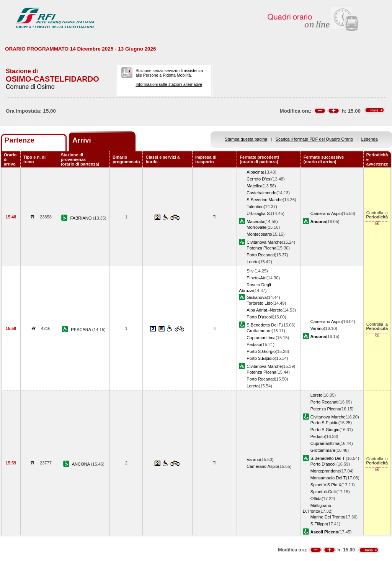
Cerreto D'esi (259, 179)
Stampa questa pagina (246, 139)
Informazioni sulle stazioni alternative (169, 84)
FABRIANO (81, 218)
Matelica (254, 186)
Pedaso (254, 344)
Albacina (255, 172)
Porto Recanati (261, 255)
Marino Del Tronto (327, 517)
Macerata (255, 221)
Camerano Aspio (326, 213)
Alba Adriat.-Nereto (265, 310)
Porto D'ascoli (260, 317)
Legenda (370, 139)
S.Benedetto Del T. (264, 325)
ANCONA (82, 464)
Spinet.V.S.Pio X (326, 485)
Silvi (250, 271)
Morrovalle (256, 227)
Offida (316, 499)
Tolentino (255, 207)
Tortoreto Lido (260, 303)
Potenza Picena (261, 248)
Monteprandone (325, 471)
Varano (317, 328)
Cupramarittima (261, 338)
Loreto (252, 262)
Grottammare (259, 331)
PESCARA (81, 330)
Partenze (20, 140)
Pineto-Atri (256, 278)
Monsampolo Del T (328, 478)
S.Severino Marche (265, 200)
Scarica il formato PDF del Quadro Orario (314, 139)
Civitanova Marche (264, 242)
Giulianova (256, 297)
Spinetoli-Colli (323, 492)
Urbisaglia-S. (259, 213)
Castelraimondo (261, 193)
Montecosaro (259, 234)
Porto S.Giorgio (261, 351)
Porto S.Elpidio (261, 358)
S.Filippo (319, 524)
